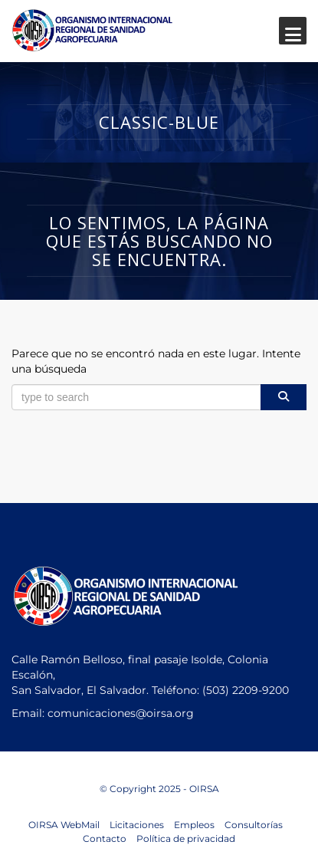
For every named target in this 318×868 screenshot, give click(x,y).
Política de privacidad (186, 838)
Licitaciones (137, 825)
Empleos (194, 825)
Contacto (105, 838)
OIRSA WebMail (64, 825)
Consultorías (254, 825)
